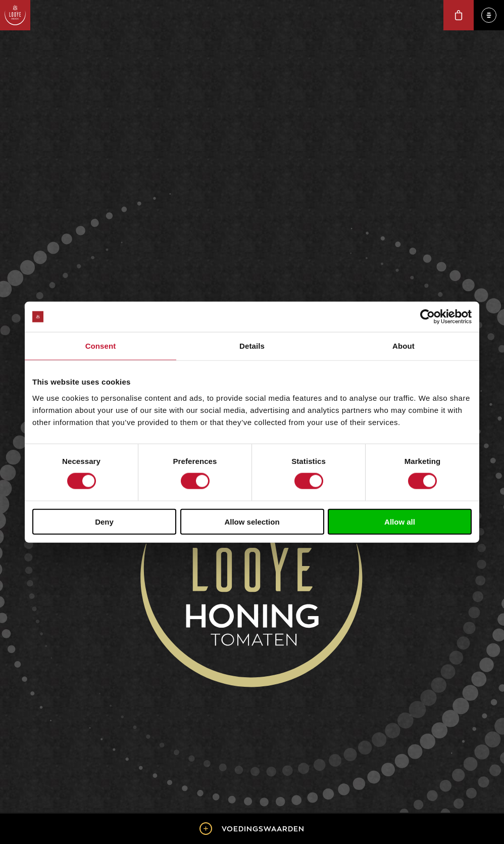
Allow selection (252, 521)
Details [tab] (252, 346)
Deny (104, 521)
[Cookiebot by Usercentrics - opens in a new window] (427, 317)
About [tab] (404, 346)
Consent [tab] (101, 346)
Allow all (400, 521)
